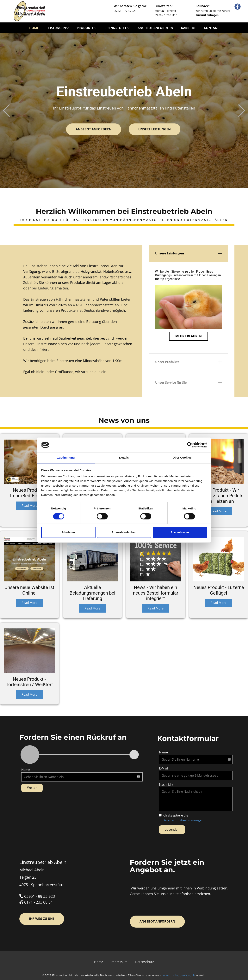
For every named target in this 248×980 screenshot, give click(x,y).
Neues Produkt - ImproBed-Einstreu (29, 493)
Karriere (189, 28)
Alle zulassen (180, 532)
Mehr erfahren (189, 336)
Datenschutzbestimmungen (183, 820)
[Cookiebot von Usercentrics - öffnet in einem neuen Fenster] (190, 445)
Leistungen (56, 28)
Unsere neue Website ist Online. (29, 590)
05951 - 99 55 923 (37, 897)
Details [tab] (124, 458)
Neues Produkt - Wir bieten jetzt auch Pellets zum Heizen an (219, 496)
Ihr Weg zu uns (42, 919)
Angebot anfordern (155, 28)
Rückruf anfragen (207, 15)
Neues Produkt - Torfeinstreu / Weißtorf (29, 682)
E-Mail (163, 768)
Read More (29, 506)
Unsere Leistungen (155, 129)
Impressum (119, 962)
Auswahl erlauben (124, 532)
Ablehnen (68, 532)
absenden (172, 829)
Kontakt (211, 28)
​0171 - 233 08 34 (36, 902)
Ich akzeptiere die (183, 818)
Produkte (85, 28)
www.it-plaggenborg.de (179, 975)
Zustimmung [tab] (66, 458)
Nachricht (166, 785)
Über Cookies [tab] (182, 458)
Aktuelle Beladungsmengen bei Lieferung (92, 593)
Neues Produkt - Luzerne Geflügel (219, 590)
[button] (6, 111)
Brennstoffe (116, 28)
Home (34, 28)
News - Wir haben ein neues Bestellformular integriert (156, 593)
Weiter (32, 788)
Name (26, 770)
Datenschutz (145, 962)
